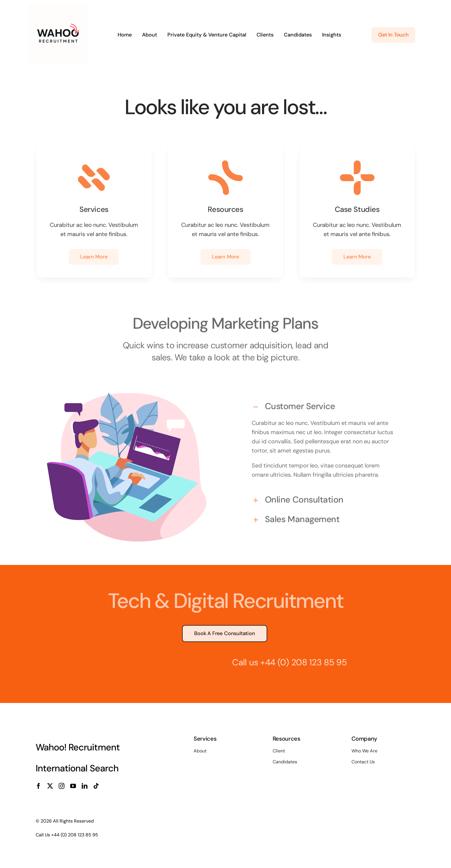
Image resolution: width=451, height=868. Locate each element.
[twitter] (50, 786)
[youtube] (73, 786)
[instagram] (62, 786)
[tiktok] (96, 786)
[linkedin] (85, 786)
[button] (324, 404)
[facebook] (39, 786)
